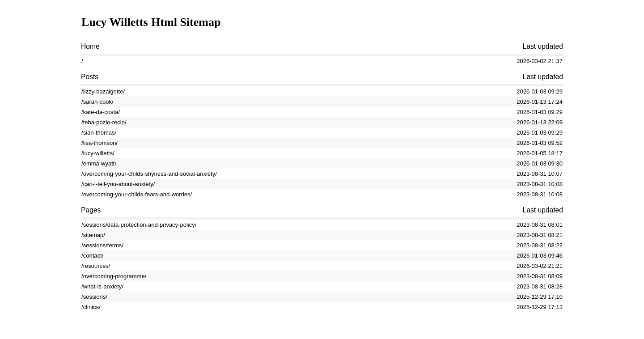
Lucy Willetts (115, 22)
